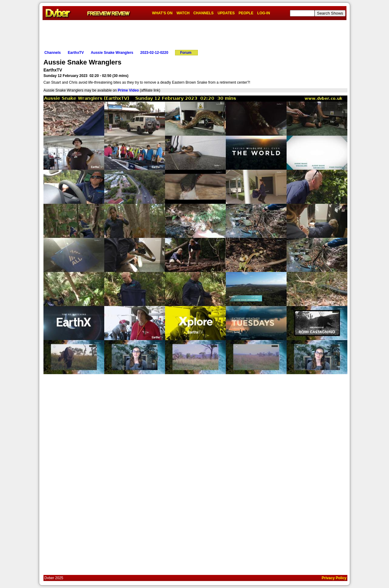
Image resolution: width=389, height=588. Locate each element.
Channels (53, 53)
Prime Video (128, 90)
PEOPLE (246, 13)
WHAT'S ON (162, 13)
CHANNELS (203, 13)
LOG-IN (263, 13)
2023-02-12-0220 (154, 53)
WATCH (183, 13)
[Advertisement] (194, 34)
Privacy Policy (334, 578)
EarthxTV (76, 53)
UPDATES (226, 13)
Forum (186, 53)
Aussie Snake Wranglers (112, 53)
